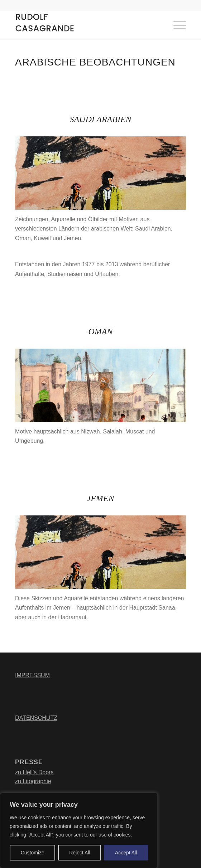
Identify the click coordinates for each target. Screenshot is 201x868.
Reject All (80, 853)
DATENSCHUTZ (36, 718)
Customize (33, 853)
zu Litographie (33, 781)
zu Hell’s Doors (34, 772)
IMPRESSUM (32, 675)
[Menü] (176, 25)
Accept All (126, 853)
